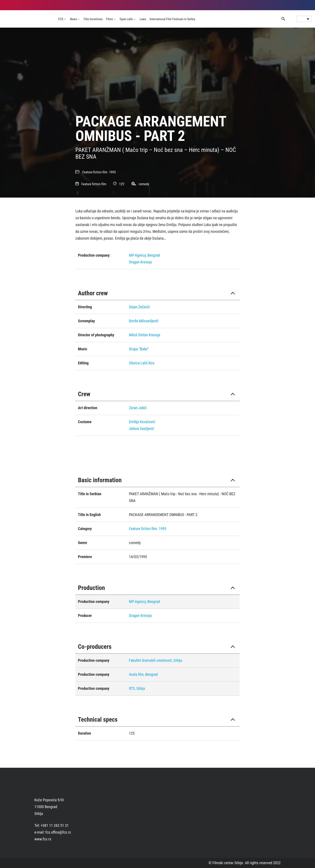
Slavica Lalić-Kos (142, 363)
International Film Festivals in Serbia (172, 19)
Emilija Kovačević (142, 422)
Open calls (126, 19)
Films (110, 19)
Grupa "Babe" (139, 349)
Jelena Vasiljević (141, 429)
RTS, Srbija (137, 688)
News (74, 19)
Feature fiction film (95, 172)
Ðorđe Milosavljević (144, 321)
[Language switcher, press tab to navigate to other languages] (304, 19)
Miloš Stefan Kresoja (144, 335)
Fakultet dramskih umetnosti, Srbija (155, 660)
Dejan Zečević (139, 307)
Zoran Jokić (138, 408)
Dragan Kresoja (140, 262)
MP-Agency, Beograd (144, 255)
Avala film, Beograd (143, 674)
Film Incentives (93, 19)
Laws (143, 19)
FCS (61, 19)
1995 (112, 172)
